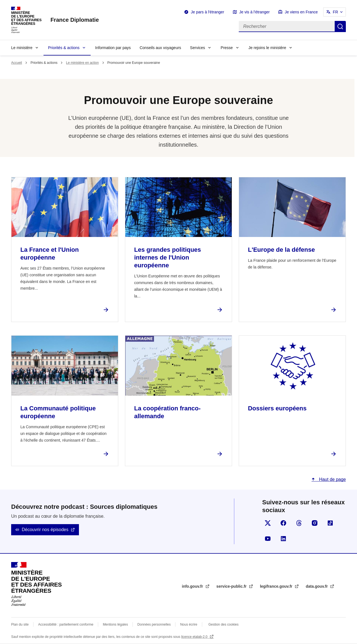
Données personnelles (154, 624)
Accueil (17, 63)
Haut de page (332, 479)
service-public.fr (232, 586)
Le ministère (22, 48)
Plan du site (20, 624)
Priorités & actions (64, 48)
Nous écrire (189, 624)
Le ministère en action (82, 63)
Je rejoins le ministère (267, 48)
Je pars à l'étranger (207, 12)
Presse (227, 48)
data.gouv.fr (317, 586)
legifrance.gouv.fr (277, 586)
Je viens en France (301, 12)
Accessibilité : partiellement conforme (66, 624)
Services (197, 48)
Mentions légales (115, 624)
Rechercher (340, 26)
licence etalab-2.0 (195, 637)
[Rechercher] (287, 26)
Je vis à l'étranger (255, 12)
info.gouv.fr (193, 586)
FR (335, 12)
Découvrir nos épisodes (45, 530)
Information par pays (113, 48)
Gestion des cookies (223, 624)
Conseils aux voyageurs (161, 48)
